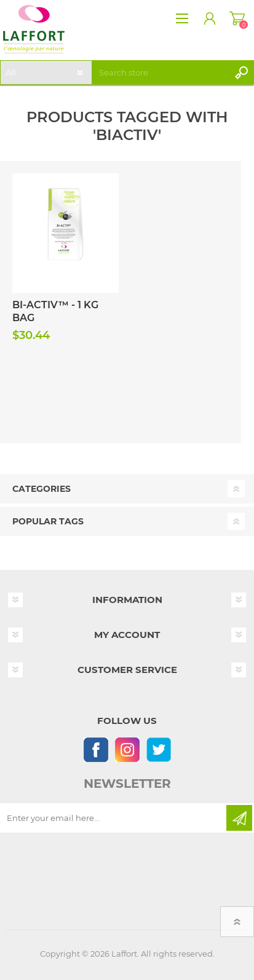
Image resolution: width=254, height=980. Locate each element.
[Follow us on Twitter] (158, 749)
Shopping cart (237, 18)
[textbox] (162, 72)
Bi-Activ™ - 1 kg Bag (55, 311)
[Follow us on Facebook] (96, 749)
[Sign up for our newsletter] (114, 818)
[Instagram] (127, 749)
